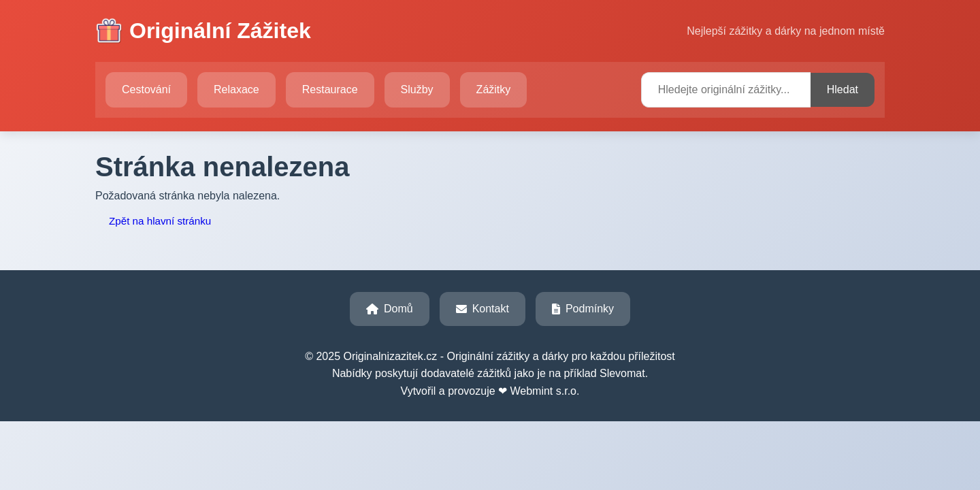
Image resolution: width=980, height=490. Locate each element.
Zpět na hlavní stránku (160, 221)
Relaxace (236, 89)
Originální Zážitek (203, 31)
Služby (417, 89)
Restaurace (330, 89)
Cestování (146, 89)
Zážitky (494, 89)
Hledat (843, 89)
